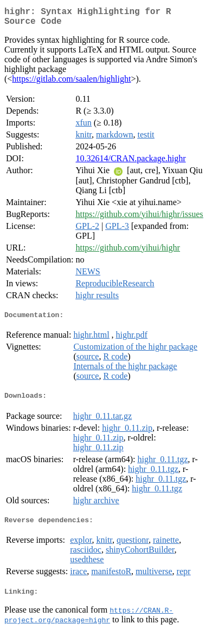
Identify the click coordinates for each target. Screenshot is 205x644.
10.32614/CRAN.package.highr (130, 163)
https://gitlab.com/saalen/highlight (71, 83)
